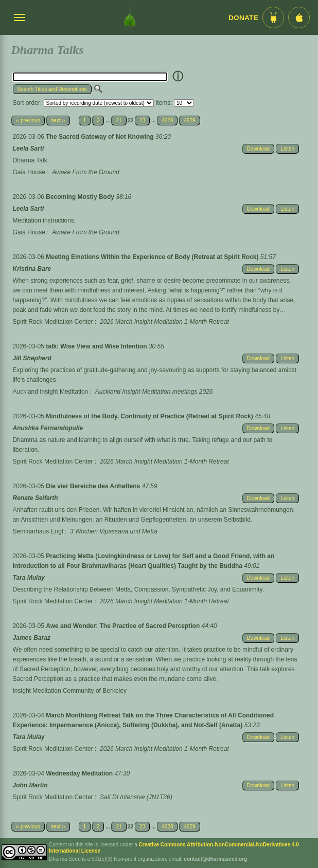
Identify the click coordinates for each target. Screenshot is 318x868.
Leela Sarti (29, 149)
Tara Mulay (29, 578)
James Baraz (32, 638)
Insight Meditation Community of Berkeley (70, 691)
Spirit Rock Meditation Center (53, 322)
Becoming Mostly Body (81, 197)
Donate (243, 18)
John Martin (30, 785)
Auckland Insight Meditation (51, 392)
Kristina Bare (32, 269)
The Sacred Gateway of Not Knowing (101, 137)
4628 (167, 121)
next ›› (58, 121)
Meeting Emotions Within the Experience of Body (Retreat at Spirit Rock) (153, 257)
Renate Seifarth (36, 498)
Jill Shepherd (32, 358)
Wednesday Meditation (80, 773)
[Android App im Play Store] (273, 17)
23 (142, 121)
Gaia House (29, 172)
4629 (189, 121)
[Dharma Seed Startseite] (130, 17)
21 (119, 121)
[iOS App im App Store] (299, 17)
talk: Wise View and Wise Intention (97, 346)
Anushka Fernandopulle (48, 428)
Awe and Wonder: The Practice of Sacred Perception (123, 626)
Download (258, 149)
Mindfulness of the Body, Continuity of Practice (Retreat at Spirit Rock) (150, 416)
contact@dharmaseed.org (215, 859)
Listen (287, 149)
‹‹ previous (28, 121)
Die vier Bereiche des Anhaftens (94, 486)
